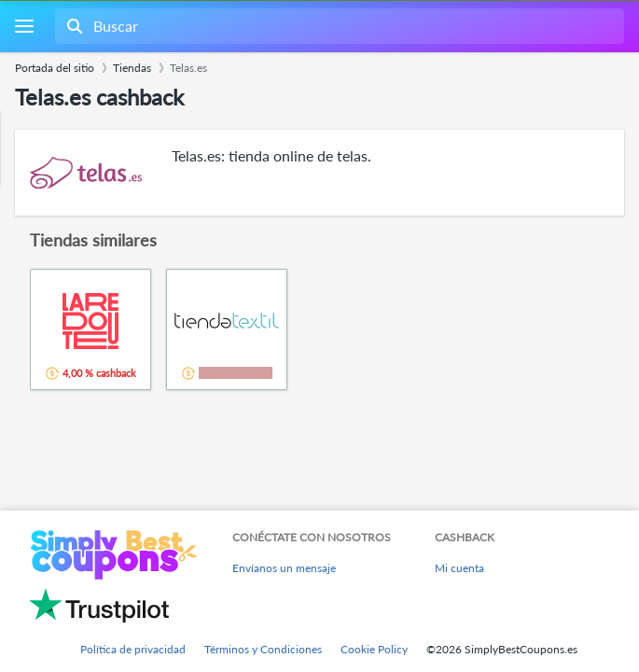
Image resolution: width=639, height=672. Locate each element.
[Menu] (24, 27)
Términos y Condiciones (263, 649)
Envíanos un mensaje (284, 568)
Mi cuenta (459, 568)
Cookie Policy (374, 649)
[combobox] (338, 26)
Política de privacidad (133, 649)
